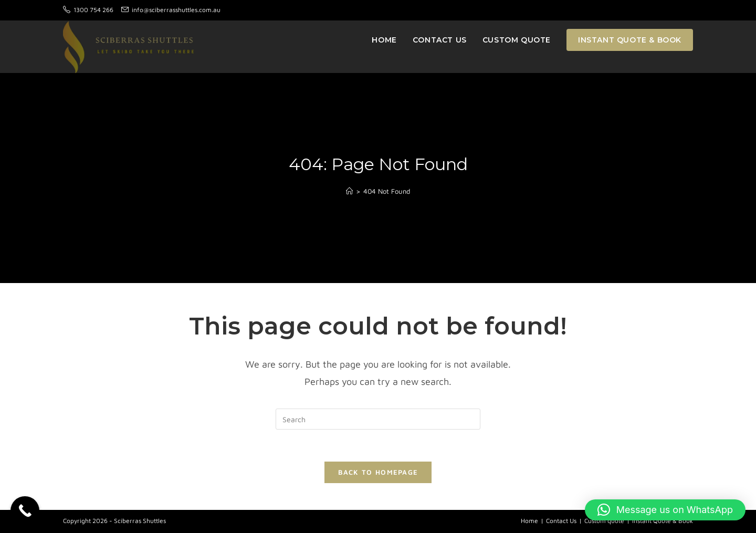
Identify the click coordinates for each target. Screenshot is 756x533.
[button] (665, 510)
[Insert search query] (378, 419)
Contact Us (561, 521)
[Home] (349, 191)
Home (529, 521)
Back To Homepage (378, 472)
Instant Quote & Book (663, 521)
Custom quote (604, 521)
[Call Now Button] (25, 511)
